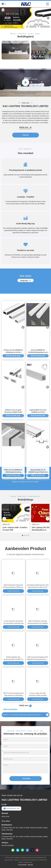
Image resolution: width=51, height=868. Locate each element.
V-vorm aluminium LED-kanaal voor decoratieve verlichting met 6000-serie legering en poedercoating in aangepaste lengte (13, 622)
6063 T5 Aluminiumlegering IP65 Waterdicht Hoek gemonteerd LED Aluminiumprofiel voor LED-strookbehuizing (38, 658)
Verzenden (27, 779)
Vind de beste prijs (13, 591)
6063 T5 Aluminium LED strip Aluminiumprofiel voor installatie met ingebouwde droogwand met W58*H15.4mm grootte (38, 622)
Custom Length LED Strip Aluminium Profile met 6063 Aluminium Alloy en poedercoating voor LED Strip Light (38, 694)
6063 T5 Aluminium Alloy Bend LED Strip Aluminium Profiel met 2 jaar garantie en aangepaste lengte (13, 586)
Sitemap (30, 865)
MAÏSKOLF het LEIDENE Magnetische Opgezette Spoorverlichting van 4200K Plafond (23, 715)
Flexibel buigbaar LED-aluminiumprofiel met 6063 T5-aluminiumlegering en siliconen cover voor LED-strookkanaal (13, 658)
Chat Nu (25, 135)
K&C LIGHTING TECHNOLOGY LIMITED (26, 106)
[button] (22, 26)
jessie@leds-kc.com (11, 809)
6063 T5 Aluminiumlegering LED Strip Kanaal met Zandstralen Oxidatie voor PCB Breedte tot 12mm (13, 694)
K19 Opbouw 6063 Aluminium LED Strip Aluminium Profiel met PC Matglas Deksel (38, 586)
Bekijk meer (26, 127)
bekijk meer (26, 288)
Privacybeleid (22, 865)
